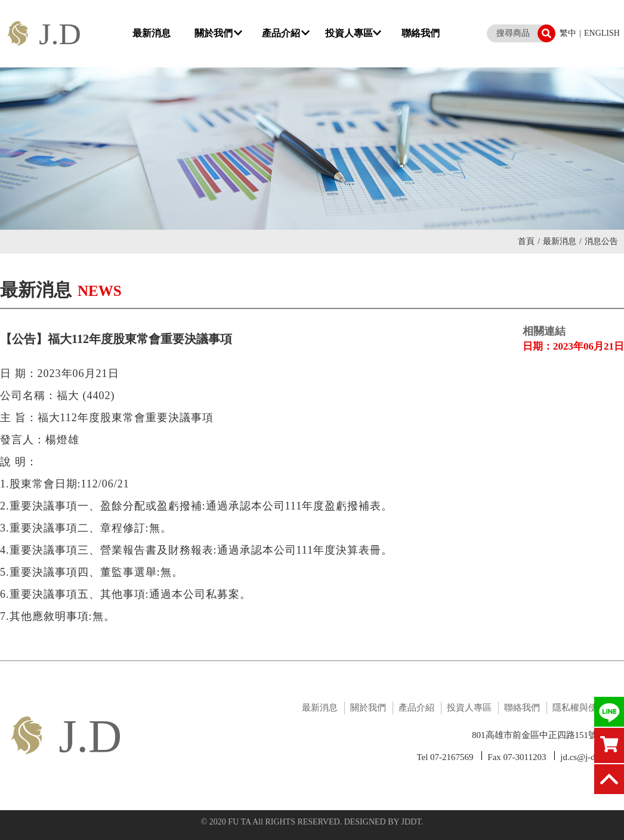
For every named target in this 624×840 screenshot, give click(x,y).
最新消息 (152, 33)
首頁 (529, 241)
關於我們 (218, 33)
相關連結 (544, 331)
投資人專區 (353, 33)
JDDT (411, 822)
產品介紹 (286, 33)
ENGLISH (602, 33)
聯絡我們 (421, 33)
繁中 (568, 33)
